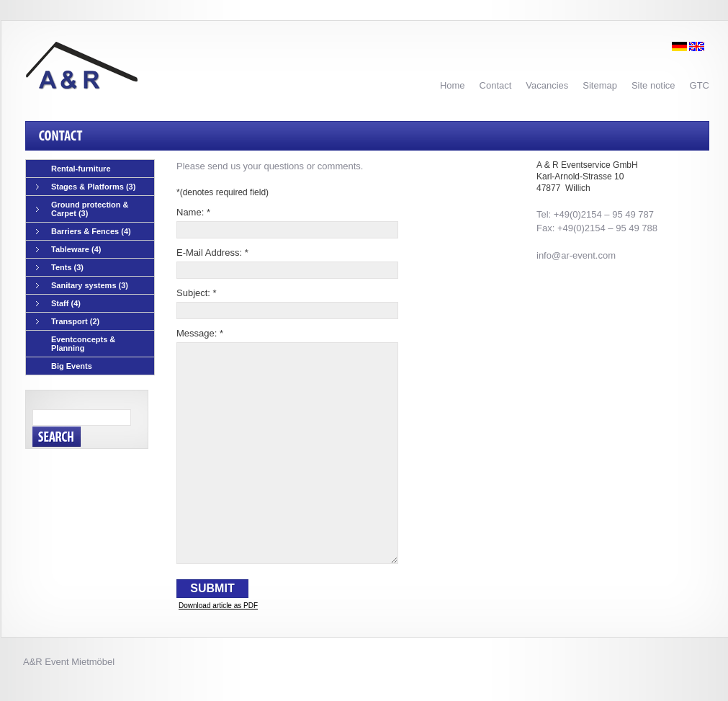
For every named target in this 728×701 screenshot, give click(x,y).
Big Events (72, 366)
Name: (193, 212)
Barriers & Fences (84, 232)
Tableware (69, 250)
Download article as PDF (218, 606)
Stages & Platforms (86, 187)
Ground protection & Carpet (82, 209)
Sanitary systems (82, 286)
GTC (700, 85)
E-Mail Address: (212, 253)
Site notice (653, 85)
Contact (496, 85)
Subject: (197, 293)
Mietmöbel (93, 662)
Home (453, 85)
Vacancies (547, 85)
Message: (200, 333)
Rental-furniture (81, 169)
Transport (68, 322)
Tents (60, 268)
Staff (58, 304)
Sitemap (600, 85)
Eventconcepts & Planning (83, 344)
